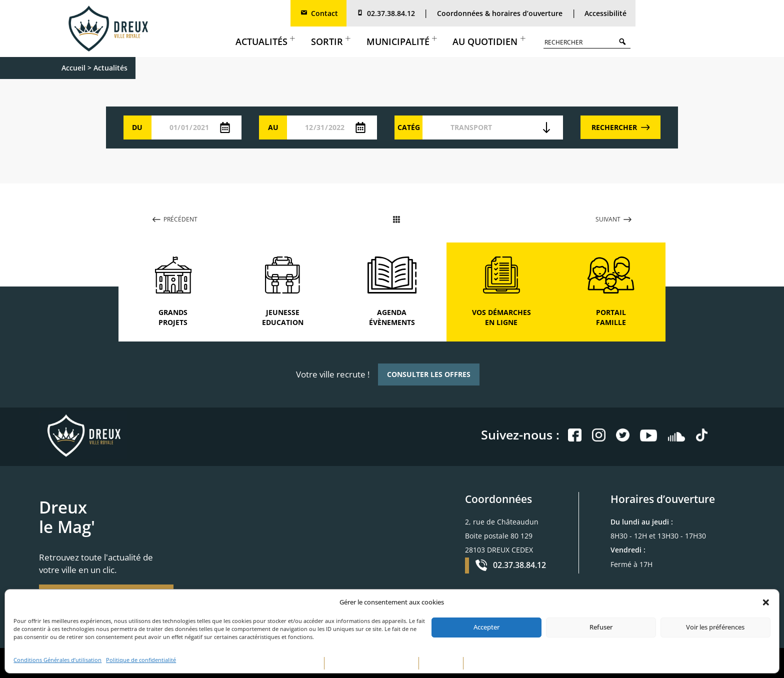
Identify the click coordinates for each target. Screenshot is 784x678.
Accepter (486, 627)
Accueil (73, 68)
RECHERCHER (621, 127)
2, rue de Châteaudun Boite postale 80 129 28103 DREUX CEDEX (502, 536)
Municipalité (402, 41)
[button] (766, 602)
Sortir (331, 41)
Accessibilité (605, 13)
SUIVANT (613, 219)
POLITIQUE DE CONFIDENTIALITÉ (372, 663)
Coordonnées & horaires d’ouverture (500, 13)
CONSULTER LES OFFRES (429, 374)
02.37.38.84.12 (385, 13)
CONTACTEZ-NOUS (493, 663)
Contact (319, 13)
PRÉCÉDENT (175, 219)
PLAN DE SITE (441, 663)
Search (625, 41)
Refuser (601, 627)
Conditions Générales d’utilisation (57, 660)
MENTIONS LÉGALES (293, 663)
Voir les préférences (715, 627)
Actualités (265, 41)
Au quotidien (489, 41)
